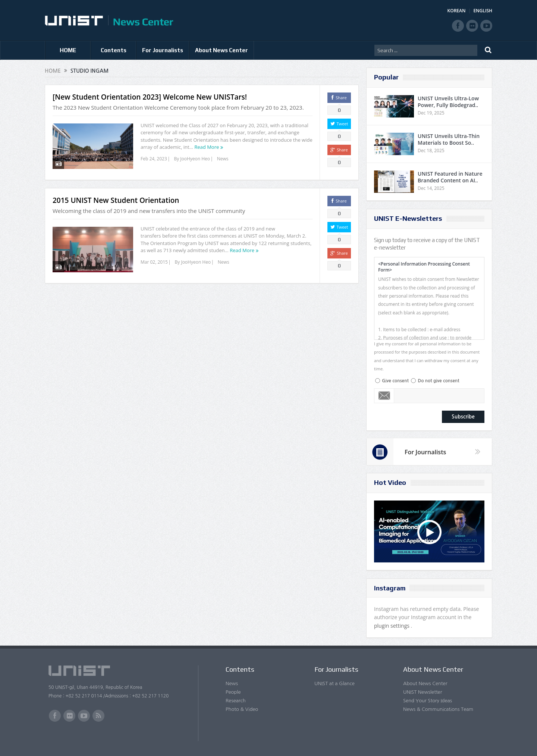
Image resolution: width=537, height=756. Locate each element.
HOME (68, 50)
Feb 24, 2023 (154, 159)
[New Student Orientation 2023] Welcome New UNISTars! (150, 97)
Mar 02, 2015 (154, 262)
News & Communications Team (438, 709)
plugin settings (392, 626)
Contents (114, 50)
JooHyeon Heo (195, 159)
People (233, 692)
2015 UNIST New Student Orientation (116, 200)
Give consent (395, 381)
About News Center (222, 50)
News (223, 159)
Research (236, 701)
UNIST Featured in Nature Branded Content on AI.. (450, 177)
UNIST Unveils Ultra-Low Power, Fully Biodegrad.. (448, 102)
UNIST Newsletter (423, 692)
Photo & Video (242, 709)
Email (384, 396)
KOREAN (457, 11)
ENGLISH (483, 11)
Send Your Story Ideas (428, 701)
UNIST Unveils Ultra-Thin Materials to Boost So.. (449, 139)
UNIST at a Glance (335, 683)
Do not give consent (438, 381)
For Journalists (163, 50)
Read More (207, 147)
